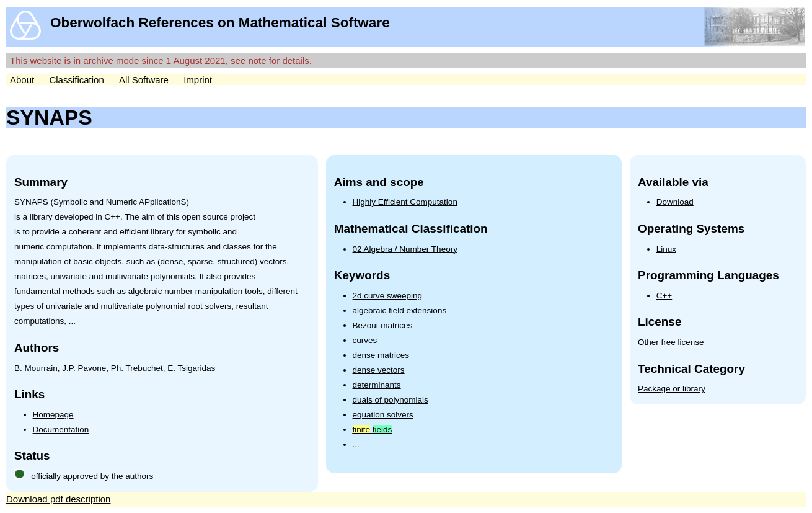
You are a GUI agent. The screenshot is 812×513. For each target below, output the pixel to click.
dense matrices (381, 355)
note (257, 60)
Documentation (61, 430)
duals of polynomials (391, 400)
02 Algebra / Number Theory (405, 249)
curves (365, 340)
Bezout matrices (383, 325)
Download (675, 202)
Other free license (671, 342)
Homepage (53, 415)
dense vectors (379, 370)
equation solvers (383, 415)
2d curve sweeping (388, 296)
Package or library (672, 389)
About (22, 80)
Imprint (198, 80)
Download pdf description (58, 499)
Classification (76, 80)
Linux (666, 249)
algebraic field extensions (400, 310)
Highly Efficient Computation (405, 202)
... (356, 444)
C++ (664, 296)
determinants (377, 385)
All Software (144, 80)
